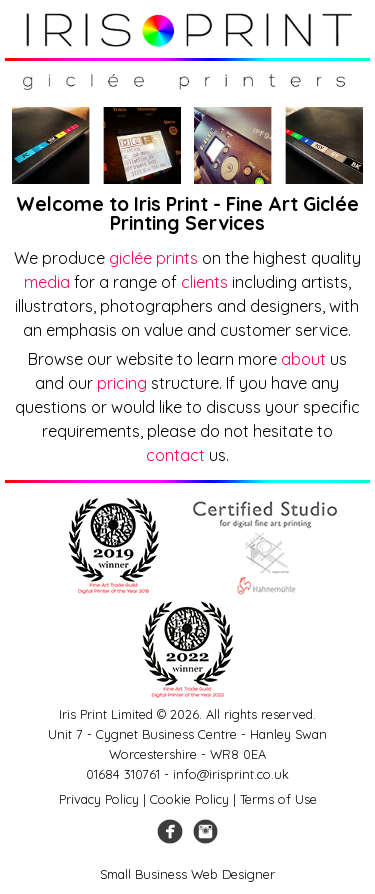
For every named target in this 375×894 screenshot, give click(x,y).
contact (175, 455)
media (47, 282)
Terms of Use (278, 799)
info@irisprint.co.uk (231, 774)
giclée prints (153, 258)
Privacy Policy (99, 799)
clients (204, 282)
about (303, 359)
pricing (122, 383)
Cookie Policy (189, 799)
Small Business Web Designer (187, 874)
